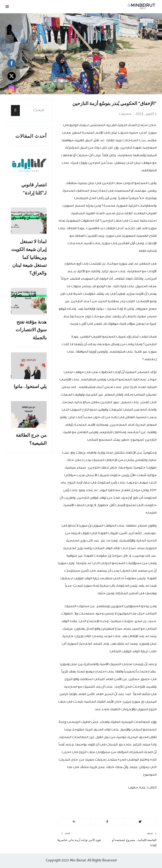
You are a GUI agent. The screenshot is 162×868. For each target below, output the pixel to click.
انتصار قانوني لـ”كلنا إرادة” (34, 189)
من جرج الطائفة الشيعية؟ (31, 439)
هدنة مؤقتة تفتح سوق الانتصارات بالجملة (31, 330)
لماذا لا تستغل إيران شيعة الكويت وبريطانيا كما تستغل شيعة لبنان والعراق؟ (29, 257)
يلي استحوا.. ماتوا (30, 386)
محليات (125, 114)
